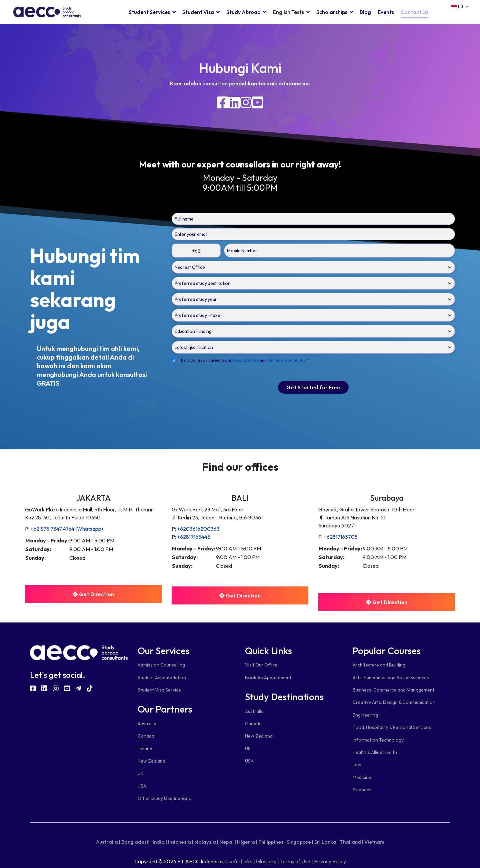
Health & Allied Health (375, 752)
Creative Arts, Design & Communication (394, 702)
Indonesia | (181, 842)
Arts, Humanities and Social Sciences (391, 678)
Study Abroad (243, 12)
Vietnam (374, 842)
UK (141, 773)
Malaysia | (206, 842)
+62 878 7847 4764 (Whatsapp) (67, 529)
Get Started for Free (313, 387)
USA (142, 786)
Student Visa (198, 12)
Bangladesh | (136, 842)
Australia (147, 724)
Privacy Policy (330, 861)
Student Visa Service (159, 690)
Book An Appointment (268, 678)
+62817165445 (194, 537)
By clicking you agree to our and (244, 360)
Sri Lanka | (326, 842)
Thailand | (351, 842)
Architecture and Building (379, 665)
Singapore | (300, 842)
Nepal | (228, 842)
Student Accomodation (162, 678)
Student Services (149, 12)
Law (357, 765)
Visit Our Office (261, 665)
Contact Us (414, 12)
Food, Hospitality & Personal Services (392, 727)
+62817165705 (341, 537)
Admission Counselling (161, 665)
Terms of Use (295, 861)
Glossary (266, 861)
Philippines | (272, 842)
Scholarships (332, 12)
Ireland (145, 749)
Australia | (108, 842)
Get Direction (93, 594)
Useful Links (239, 861)
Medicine (362, 777)
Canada (146, 736)
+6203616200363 (198, 529)
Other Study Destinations (164, 798)
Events (386, 12)
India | (160, 842)
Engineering (365, 715)
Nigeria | (247, 842)
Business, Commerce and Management (393, 690)
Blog (365, 12)
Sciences (362, 790)
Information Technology (378, 740)
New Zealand (151, 761)
